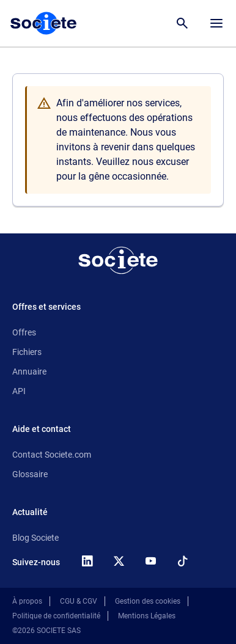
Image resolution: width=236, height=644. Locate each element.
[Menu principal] (216, 23)
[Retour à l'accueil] (118, 260)
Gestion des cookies (148, 601)
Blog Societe (35, 538)
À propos (27, 601)
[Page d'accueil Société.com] (43, 23)
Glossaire (30, 474)
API (19, 391)
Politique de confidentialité (56, 616)
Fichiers (27, 352)
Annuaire (29, 371)
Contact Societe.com (52, 455)
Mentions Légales (147, 616)
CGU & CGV (79, 601)
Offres (24, 332)
